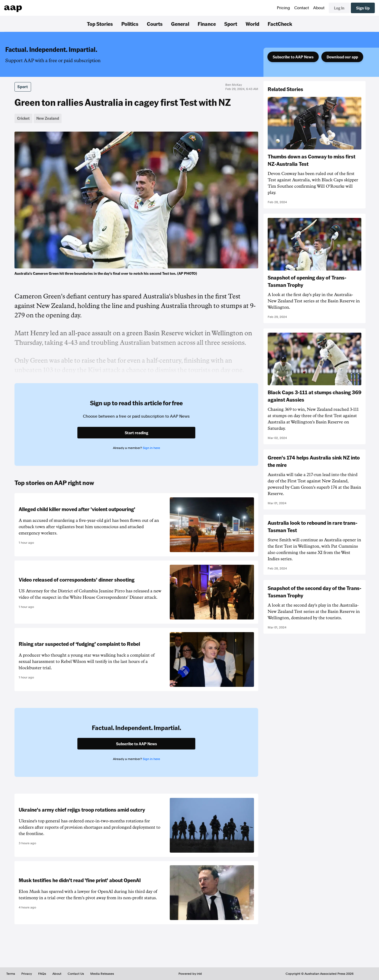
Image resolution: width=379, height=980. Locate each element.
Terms (11, 974)
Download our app (342, 57)
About (319, 8)
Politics (130, 24)
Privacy (27, 974)
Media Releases (102, 974)
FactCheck (280, 24)
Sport (231, 24)
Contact (302, 8)
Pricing (283, 8)
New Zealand (48, 118)
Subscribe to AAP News (293, 57)
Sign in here (151, 448)
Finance (207, 24)
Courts (155, 24)
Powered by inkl (190, 974)
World (252, 24)
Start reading (136, 433)
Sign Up (363, 8)
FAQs (42, 974)
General (180, 24)
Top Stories (100, 24)
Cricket (23, 118)
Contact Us (76, 974)
